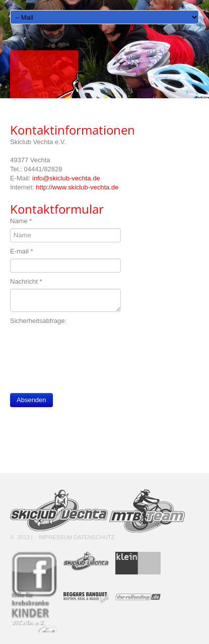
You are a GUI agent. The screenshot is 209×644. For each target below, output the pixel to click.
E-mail (22, 251)
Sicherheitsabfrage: (38, 321)
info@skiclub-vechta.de (66, 178)
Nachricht (26, 281)
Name (21, 221)
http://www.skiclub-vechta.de (77, 187)
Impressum (56, 537)
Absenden (31, 400)
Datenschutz (94, 537)
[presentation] (87, 348)
